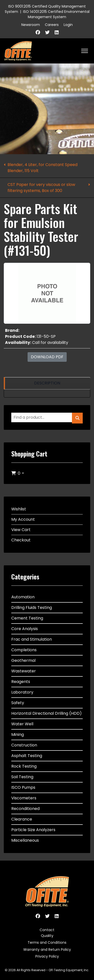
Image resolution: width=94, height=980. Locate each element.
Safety (18, 703)
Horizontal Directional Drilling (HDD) (46, 713)
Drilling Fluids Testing (32, 608)
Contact (47, 930)
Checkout (21, 540)
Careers (52, 25)
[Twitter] (47, 32)
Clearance (22, 819)
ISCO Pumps (23, 787)
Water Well (22, 724)
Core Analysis (25, 629)
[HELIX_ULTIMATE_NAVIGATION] (85, 51)
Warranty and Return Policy (47, 950)
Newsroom (31, 25)
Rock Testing (24, 766)
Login (68, 25)
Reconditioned (25, 809)
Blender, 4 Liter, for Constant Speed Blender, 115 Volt (42, 168)
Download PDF (47, 357)
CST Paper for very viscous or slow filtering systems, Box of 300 (41, 188)
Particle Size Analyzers (33, 830)
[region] (47, 383)
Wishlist (19, 509)
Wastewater (24, 671)
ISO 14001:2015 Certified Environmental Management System (56, 14)
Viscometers (24, 798)
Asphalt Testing (27, 756)
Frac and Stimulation (32, 639)
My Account (23, 519)
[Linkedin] (57, 32)
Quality (47, 936)
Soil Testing (22, 777)
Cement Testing (27, 618)
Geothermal (23, 660)
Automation (23, 597)
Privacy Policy (47, 956)
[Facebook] (38, 32)
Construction (24, 745)
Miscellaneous (25, 840)
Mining (18, 734)
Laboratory (22, 692)
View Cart (21, 530)
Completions (24, 650)
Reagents (21, 682)
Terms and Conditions (47, 942)
